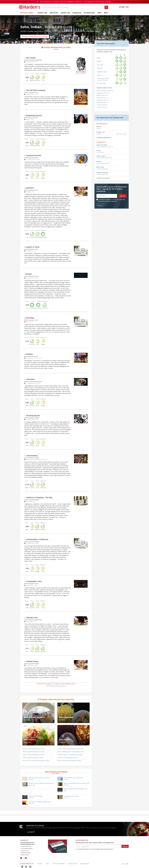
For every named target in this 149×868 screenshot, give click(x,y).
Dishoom (30, 188)
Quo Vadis (100, 65)
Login (122, 7)
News (99, 13)
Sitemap (40, 864)
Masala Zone (32, 618)
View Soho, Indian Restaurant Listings (35, 36)
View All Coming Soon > (103, 178)
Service (38, 74)
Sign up (123, 196)
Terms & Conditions (59, 864)
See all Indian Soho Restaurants (56, 686)
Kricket (29, 274)
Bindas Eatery (33, 661)
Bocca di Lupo (101, 83)
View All (56, 49)
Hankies (29, 354)
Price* (27, 74)
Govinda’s (30, 318)
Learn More (30, 832)
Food (32, 74)
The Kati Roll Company (36, 90)
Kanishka (31, 379)
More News (56, 774)
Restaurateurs (85, 864)
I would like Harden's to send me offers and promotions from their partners (111, 200)
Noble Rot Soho (102, 72)
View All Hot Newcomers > (104, 137)
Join (127, 7)
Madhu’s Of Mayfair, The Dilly (39, 497)
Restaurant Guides (28, 13)
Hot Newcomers (89, 13)
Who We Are (54, 13)
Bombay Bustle (33, 416)
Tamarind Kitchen (33, 155)
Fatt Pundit (31, 58)
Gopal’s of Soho (33, 247)
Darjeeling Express (34, 115)
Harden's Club (43, 13)
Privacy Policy (101, 204)
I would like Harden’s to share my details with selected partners (94, 849)
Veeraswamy (32, 456)
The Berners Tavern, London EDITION (103, 79)
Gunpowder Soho (34, 581)
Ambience (43, 74)
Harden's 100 (65, 13)
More (106, 13)
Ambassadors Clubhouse (37, 539)
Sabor (99, 58)
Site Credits (125, 864)
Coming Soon (77, 13)
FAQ (47, 864)
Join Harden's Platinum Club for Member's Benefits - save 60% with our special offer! (75, 2)
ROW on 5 (100, 75)
